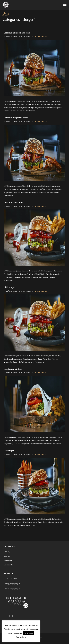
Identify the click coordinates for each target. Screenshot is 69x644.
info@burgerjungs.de (13, 584)
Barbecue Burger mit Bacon (16, 118)
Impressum (8, 560)
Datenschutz (8, 565)
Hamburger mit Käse (13, 369)
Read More (41, 37)
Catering (7, 551)
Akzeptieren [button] (29, 633)
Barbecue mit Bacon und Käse (17, 33)
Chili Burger (9, 287)
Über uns (7, 556)
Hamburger (9, 451)
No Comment (26, 37)
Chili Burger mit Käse (13, 203)
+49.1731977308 (11, 579)
